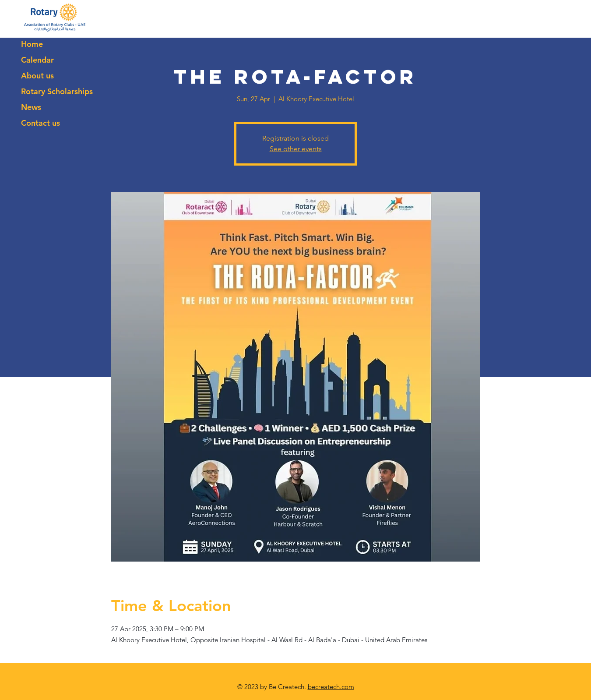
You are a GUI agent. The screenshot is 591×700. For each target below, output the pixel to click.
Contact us (40, 123)
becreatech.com (331, 687)
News (31, 107)
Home (32, 44)
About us (37, 76)
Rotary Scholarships (57, 91)
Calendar (37, 60)
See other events (296, 149)
